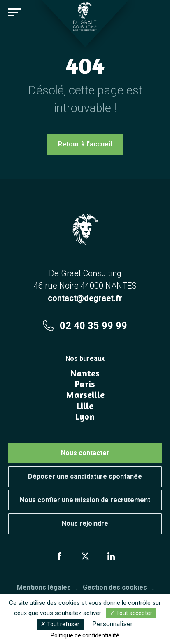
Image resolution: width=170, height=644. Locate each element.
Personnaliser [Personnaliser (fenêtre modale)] (112, 624)
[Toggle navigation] (14, 12)
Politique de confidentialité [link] (85, 635)
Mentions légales (44, 587)
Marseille (85, 395)
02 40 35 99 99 (85, 326)
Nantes (85, 373)
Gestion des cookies (115, 587)
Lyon (85, 416)
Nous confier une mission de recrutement (85, 500)
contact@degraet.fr (85, 298)
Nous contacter (85, 453)
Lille (85, 406)
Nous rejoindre (85, 523)
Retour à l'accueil (85, 144)
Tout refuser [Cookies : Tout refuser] (60, 624)
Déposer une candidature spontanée (85, 476)
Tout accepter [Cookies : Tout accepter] (131, 613)
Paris (85, 384)
